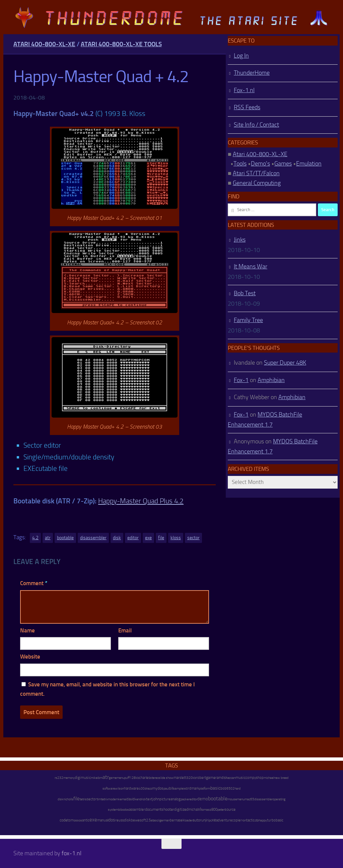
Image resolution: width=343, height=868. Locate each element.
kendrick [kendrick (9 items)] (140, 799)
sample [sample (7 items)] (178, 789)
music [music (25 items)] (241, 778)
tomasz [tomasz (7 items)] (206, 810)
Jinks (240, 240)
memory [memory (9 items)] (69, 778)
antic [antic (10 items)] (86, 820)
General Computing (257, 183)
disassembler (93, 538)
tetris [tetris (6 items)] (83, 799)
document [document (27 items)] (153, 809)
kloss (176, 538)
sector (193, 538)
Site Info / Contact (256, 125)
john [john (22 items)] (156, 799)
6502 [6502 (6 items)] (230, 789)
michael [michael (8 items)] (269, 778)
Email (125, 630)
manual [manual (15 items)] (103, 820)
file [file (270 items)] (77, 799)
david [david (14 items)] (131, 799)
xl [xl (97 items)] (199, 809)
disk (117, 538)
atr (48, 538)
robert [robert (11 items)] (201, 778)
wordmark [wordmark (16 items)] (191, 788)
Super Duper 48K (285, 363)
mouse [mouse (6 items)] (232, 799)
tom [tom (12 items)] (71, 820)
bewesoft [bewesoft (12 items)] (139, 820)
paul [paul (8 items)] (166, 788)
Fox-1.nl (244, 90)
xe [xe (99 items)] (214, 820)
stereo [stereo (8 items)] (154, 778)
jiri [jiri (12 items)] (207, 820)
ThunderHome (252, 73)
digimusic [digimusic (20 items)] (83, 778)
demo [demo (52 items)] (203, 799)
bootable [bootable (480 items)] (218, 798)
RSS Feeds (247, 107)
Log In (241, 56)
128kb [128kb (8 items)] (134, 778)
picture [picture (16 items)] (165, 799)
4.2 (35, 538)
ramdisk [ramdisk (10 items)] (221, 778)
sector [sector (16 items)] (92, 799)
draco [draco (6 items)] (148, 789)
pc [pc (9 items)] (210, 820)
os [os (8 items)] (80, 820)
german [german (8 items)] (165, 820)
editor (133, 538)
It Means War (251, 266)
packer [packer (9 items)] (185, 799)
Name (27, 630)
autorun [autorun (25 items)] (199, 820)
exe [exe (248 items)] (93, 820)
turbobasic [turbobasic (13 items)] (275, 820)
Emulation (309, 164)
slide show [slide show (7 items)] (166, 778)
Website (30, 657)
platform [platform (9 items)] (205, 788)
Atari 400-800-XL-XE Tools (121, 44)
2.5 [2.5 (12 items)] (148, 820)
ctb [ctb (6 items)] (257, 820)
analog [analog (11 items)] (176, 799)
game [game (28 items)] (211, 778)
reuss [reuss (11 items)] (120, 820)
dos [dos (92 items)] (112, 820)
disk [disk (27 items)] (127, 820)
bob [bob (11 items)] (223, 788)
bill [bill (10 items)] (171, 788)
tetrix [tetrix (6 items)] (105, 799)
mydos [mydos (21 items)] (158, 788)
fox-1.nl (72, 853)
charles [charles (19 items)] (145, 778)
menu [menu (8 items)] (241, 799)
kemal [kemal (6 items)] (122, 799)
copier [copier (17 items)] (237, 820)
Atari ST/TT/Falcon (256, 173)
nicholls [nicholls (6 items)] (68, 799)
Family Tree (248, 320)
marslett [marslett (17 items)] (180, 778)
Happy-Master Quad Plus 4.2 (141, 501)
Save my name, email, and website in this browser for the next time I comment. (108, 689)
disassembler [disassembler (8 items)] (263, 799)
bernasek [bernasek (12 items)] (177, 820)
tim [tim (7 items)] (99, 799)
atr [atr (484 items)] (106, 777)
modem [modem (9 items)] (113, 799)
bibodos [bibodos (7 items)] (124, 810)
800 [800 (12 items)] (214, 810)
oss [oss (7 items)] (76, 820)
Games (283, 164)
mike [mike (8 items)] (94, 778)
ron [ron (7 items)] (244, 820)
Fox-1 (241, 380)
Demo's (260, 164)
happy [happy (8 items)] (263, 820)
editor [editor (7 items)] (193, 799)
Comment (34, 583)
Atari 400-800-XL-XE (44, 44)
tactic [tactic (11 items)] (250, 820)
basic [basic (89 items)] (215, 788)
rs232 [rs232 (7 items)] (59, 778)
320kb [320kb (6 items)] (191, 778)
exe (148, 538)
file (161, 538)
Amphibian (271, 380)
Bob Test (245, 293)
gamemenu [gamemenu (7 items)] (117, 778)
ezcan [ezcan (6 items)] (231, 778)
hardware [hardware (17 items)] (131, 788)
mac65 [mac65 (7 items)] (249, 799)
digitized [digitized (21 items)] (181, 809)
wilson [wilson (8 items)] (119, 788)
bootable (65, 538)
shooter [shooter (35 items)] (168, 809)
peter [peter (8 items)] (221, 810)
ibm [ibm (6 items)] (100, 778)
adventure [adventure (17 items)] (224, 820)
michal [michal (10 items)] (193, 810)
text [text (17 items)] (149, 799)
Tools (240, 164)
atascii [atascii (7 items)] (155, 820)
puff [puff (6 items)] (127, 778)
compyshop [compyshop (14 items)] (255, 778)
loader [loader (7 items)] (188, 820)
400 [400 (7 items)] (142, 789)
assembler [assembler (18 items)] (137, 809)
